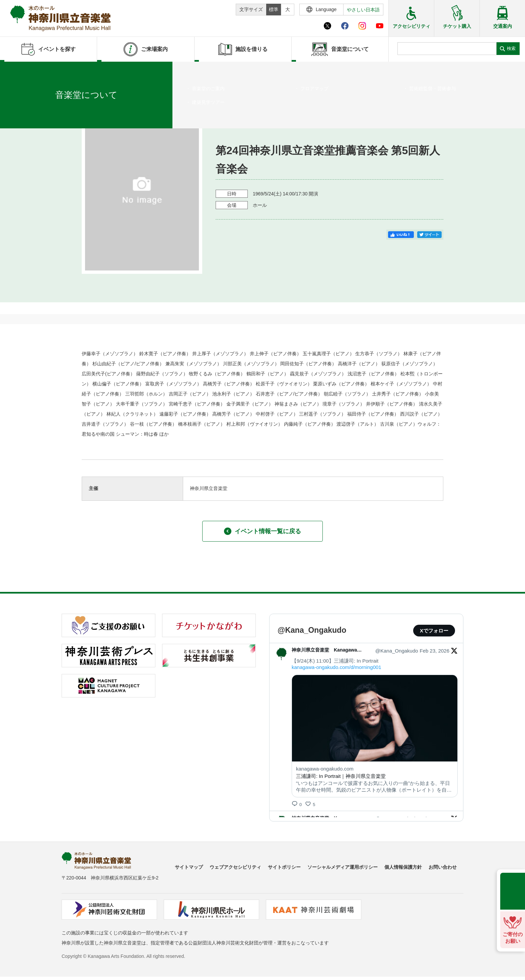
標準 (274, 9)
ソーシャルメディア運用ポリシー (343, 867)
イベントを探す (42, 70)
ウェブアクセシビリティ (235, 867)
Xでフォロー (434, 631)
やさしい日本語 (363, 10)
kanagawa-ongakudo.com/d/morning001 (336, 667)
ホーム (16, 70)
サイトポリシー (284, 867)
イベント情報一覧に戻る (262, 531)
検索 (511, 48)
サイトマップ (189, 867)
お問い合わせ (443, 867)
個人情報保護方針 (403, 867)
